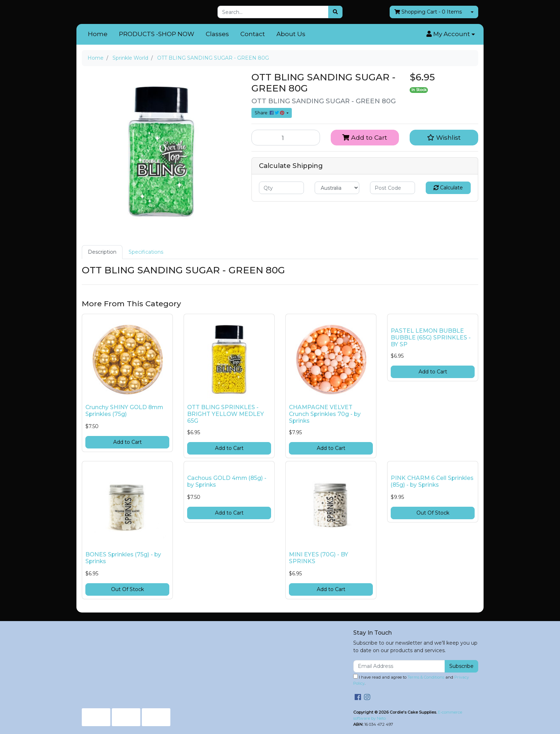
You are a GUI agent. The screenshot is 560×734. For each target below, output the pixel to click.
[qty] (281, 188)
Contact (253, 34)
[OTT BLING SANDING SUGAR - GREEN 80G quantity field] (286, 138)
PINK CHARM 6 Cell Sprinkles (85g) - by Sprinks (432, 481)
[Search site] (335, 12)
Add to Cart (365, 137)
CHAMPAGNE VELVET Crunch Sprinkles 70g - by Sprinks (325, 414)
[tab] (102, 252)
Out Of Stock (127, 589)
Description (102, 252)
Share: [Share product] (270, 113)
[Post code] (392, 188)
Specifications (146, 252)
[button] (451, 34)
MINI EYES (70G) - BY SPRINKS (319, 558)
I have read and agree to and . (411, 680)
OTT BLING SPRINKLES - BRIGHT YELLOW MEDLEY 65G (226, 414)
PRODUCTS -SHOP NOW (157, 34)
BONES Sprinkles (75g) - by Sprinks (123, 558)
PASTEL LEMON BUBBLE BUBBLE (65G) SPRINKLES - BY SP (431, 338)
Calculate (448, 188)
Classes (217, 34)
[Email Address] (399, 666)
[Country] (337, 188)
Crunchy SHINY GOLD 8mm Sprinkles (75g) (124, 411)
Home (98, 34)
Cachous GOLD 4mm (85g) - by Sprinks (227, 481)
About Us (291, 34)
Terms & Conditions (426, 677)
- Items (428, 12)
